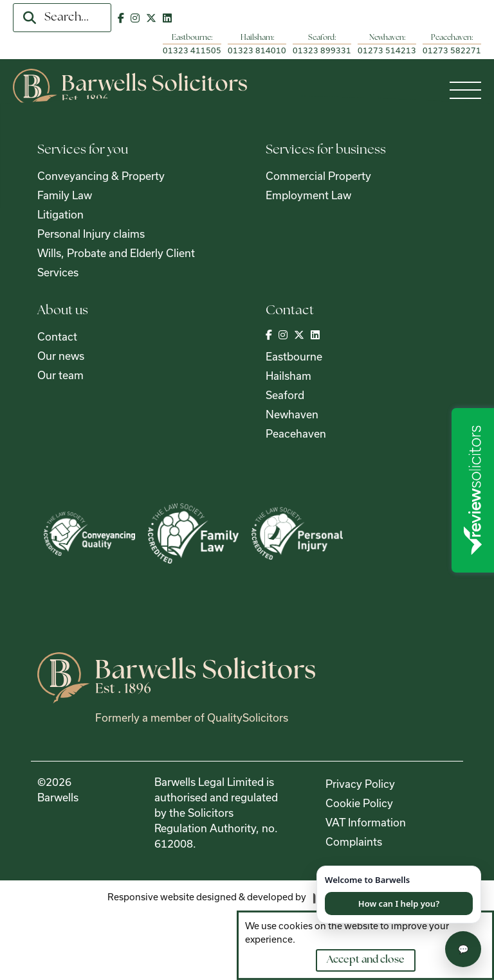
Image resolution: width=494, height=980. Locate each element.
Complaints (354, 842)
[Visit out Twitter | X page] (151, 18)
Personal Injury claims (91, 234)
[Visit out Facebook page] (121, 18)
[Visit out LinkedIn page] (167, 18)
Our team (60, 375)
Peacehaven (296, 433)
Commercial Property (318, 176)
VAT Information (366, 822)
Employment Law (308, 195)
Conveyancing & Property (101, 176)
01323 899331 (322, 50)
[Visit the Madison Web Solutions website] (247, 897)
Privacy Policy (360, 784)
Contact (57, 336)
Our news (61, 356)
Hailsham (288, 376)
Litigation (60, 214)
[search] (30, 18)
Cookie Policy (359, 803)
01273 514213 (387, 50)
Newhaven (292, 414)
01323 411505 (192, 50)
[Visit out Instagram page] (135, 18)
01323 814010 (257, 50)
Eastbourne (294, 356)
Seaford (285, 395)
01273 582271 (452, 50)
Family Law (65, 195)
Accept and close (366, 959)
